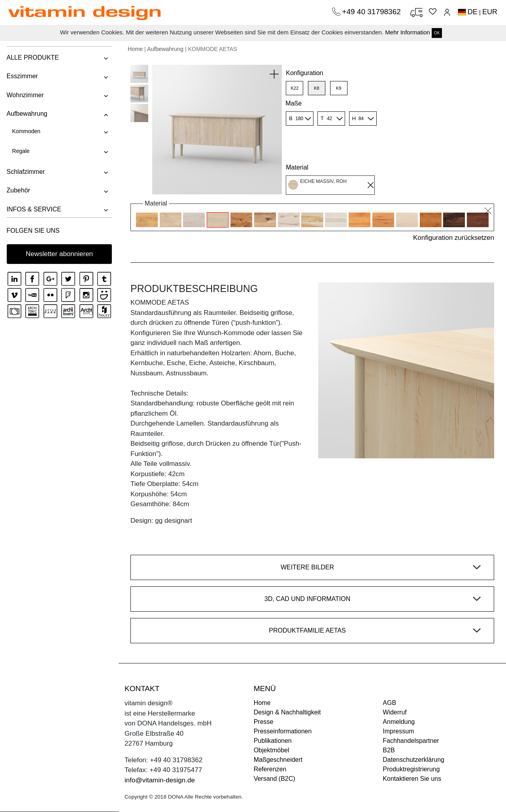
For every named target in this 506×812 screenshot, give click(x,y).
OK (437, 33)
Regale (20, 151)
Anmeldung (399, 722)
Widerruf (395, 712)
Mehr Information (407, 32)
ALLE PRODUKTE (32, 57)
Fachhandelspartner (411, 741)
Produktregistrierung (411, 769)
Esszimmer (22, 76)
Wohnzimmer (25, 95)
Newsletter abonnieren (59, 254)
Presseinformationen (283, 731)
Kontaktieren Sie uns (412, 779)
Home (135, 49)
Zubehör (18, 190)
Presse (264, 722)
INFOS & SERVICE (33, 209)
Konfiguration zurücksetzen (454, 238)
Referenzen (270, 769)
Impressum (398, 731)
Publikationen (273, 741)
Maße (294, 103)
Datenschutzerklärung (413, 760)
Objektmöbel (272, 750)
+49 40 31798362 (372, 12)
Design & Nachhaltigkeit (287, 712)
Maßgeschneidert (278, 760)
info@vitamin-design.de (160, 780)
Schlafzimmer (25, 172)
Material (297, 167)
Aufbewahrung (26, 114)
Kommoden (26, 131)
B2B (389, 750)
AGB (389, 703)
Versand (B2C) (275, 779)
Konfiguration (304, 73)
